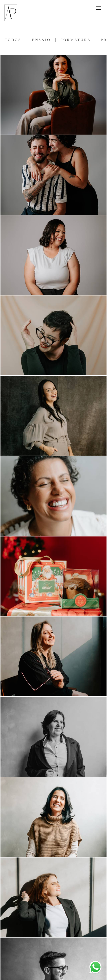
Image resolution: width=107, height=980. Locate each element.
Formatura (76, 40)
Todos (13, 40)
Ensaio (41, 40)
